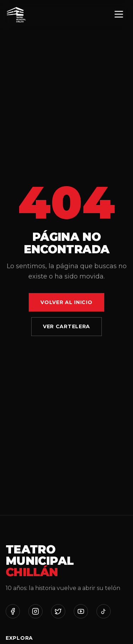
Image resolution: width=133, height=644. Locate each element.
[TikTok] (104, 611)
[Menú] (119, 15)
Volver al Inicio (66, 302)
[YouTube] (81, 611)
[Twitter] (58, 611)
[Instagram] (35, 611)
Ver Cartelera (66, 326)
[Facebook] (13, 611)
